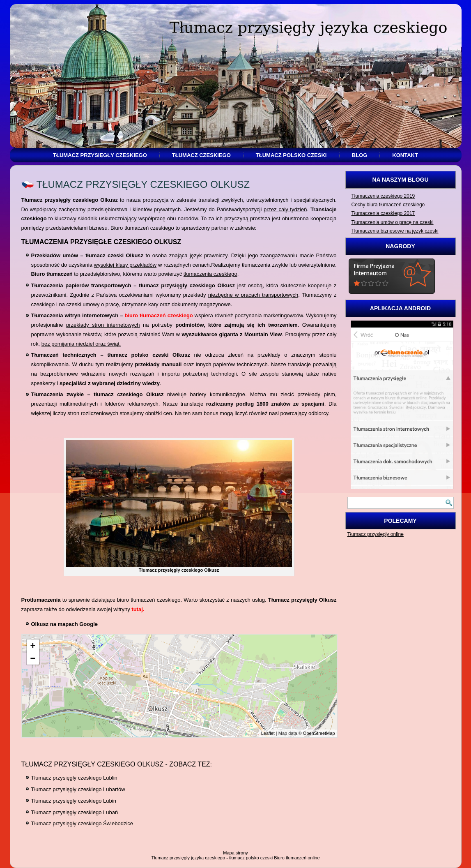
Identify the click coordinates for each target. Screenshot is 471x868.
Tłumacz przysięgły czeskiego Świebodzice (82, 823)
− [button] (33, 658)
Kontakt (405, 155)
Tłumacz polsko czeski (291, 155)
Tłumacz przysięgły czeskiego (100, 155)
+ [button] (33, 645)
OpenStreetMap (319, 733)
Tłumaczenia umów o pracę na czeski (393, 222)
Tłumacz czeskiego (201, 155)
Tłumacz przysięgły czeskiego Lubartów (78, 789)
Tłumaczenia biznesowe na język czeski (395, 231)
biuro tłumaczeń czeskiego (159, 315)
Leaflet (268, 733)
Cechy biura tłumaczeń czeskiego (388, 205)
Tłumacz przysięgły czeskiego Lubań (75, 812)
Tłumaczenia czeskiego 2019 (383, 196)
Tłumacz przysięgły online (376, 534)
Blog (360, 155)
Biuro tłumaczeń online (297, 858)
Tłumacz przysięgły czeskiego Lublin (74, 778)
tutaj (137, 609)
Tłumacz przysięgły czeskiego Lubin (74, 801)
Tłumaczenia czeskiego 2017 (383, 213)
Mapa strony (235, 853)
